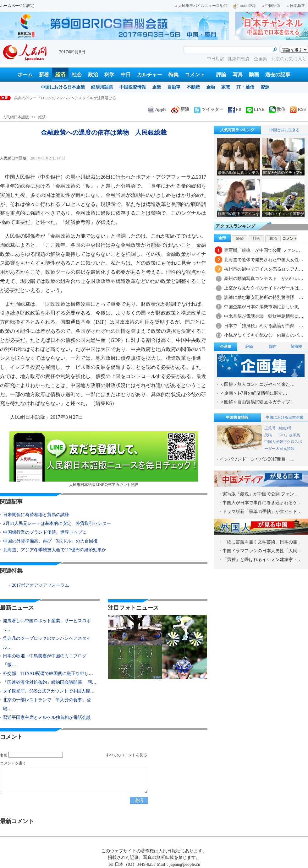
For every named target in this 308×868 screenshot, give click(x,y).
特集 (173, 75)
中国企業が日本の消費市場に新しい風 (261, 307)
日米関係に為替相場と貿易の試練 (36, 515)
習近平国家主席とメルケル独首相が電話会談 (47, 717)
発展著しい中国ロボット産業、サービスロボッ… (47, 625)
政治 (93, 75)
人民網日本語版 (16, 117)
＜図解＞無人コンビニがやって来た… (257, 384)
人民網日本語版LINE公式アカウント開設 (104, 459)
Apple (157, 109)
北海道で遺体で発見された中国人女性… (264, 260)
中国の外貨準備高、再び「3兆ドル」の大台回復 (50, 541)
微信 (277, 109)
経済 (60, 75)
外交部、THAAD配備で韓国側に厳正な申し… (48, 674)
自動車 (174, 87)
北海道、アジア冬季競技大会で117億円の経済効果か (55, 550)
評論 (221, 75)
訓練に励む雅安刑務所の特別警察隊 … (264, 297)
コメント (195, 75)
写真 (238, 75)
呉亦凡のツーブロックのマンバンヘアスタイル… (47, 643)
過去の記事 (278, 75)
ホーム (25, 75)
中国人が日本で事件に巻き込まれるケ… (262, 503)
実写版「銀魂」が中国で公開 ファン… (262, 250)
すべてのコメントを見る (126, 755)
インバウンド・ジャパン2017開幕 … (257, 459)
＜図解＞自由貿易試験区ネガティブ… (257, 402)
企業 (157, 87)
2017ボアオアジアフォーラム (41, 585)
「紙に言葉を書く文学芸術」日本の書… (262, 542)
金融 (211, 87)
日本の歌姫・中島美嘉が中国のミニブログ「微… (45, 660)
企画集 (261, 59)
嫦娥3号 (285, 428)
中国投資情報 (133, 87)
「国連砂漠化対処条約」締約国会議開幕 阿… (50, 682)
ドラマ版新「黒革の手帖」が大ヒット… (262, 512)
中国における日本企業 (63, 87)
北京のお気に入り (289, 59)
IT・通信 (245, 87)
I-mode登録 (245, 6)
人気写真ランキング (237, 130)
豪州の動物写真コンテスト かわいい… (264, 279)
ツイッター (209, 109)
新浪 (180, 109)
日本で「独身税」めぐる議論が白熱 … (264, 326)
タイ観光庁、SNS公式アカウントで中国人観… (49, 691)
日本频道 (296, 6)
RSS (298, 109)
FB (235, 109)
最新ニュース (17, 608)
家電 (226, 87)
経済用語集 (102, 87)
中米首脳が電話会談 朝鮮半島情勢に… (264, 316)
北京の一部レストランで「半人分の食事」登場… (47, 704)
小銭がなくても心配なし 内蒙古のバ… (264, 335)
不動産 (193, 87)
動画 (254, 75)
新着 (44, 75)
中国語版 (271, 6)
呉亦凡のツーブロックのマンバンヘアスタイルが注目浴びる (65, 98)
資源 (265, 87)
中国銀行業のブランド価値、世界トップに (45, 532)
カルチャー (150, 75)
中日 (126, 75)
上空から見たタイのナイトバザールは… (264, 288)
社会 (77, 75)
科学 (109, 75)
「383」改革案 (288, 435)
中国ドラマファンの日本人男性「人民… (262, 551)
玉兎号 (270, 428)
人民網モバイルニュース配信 (201, 6)
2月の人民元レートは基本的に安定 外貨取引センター (57, 523)
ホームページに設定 (17, 6)
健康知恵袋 (239, 59)
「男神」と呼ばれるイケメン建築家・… (262, 560)
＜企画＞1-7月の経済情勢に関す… (253, 393)
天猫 (269, 435)
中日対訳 (216, 59)
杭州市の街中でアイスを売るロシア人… (264, 269)
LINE (255, 109)
